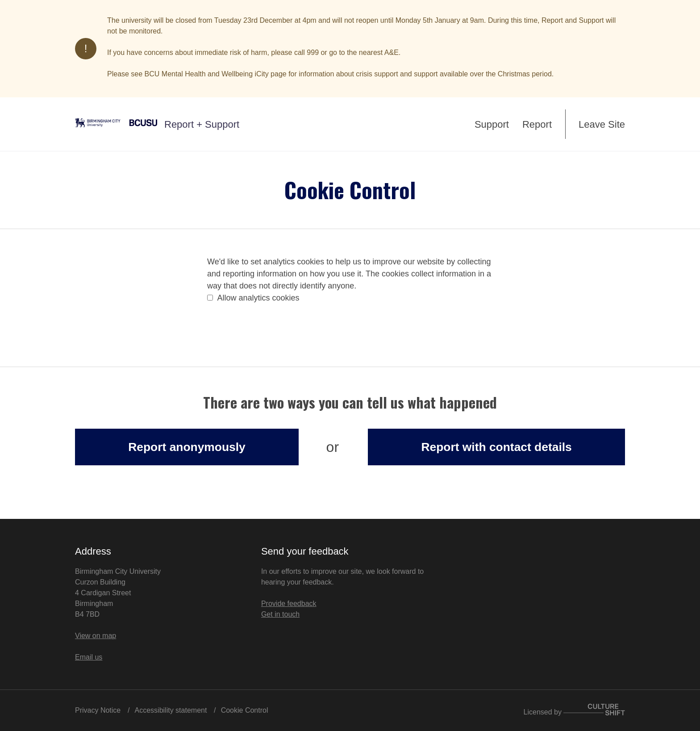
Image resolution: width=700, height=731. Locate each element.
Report (537, 124)
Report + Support (202, 124)
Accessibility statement (171, 710)
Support (492, 124)
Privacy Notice (98, 710)
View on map (96, 636)
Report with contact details (496, 447)
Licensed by (574, 712)
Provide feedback (289, 604)
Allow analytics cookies (253, 298)
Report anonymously (187, 447)
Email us (89, 657)
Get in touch (280, 614)
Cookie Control (245, 710)
